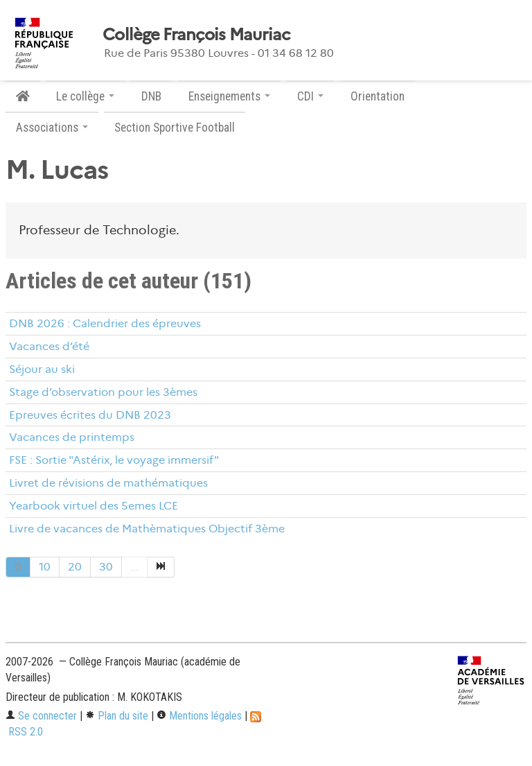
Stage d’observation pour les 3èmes (103, 392)
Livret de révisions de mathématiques (108, 483)
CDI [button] (310, 96)
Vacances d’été (49, 346)
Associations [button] (52, 128)
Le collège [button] (85, 96)
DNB (151, 96)
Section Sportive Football (175, 128)
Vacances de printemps (72, 437)
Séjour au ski (42, 369)
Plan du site (117, 716)
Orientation (378, 96)
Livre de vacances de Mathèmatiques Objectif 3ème (147, 529)
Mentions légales (199, 716)
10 (45, 567)
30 (106, 567)
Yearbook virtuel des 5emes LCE (94, 506)
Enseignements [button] (229, 96)
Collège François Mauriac (196, 35)
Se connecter (41, 716)
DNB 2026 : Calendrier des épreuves (105, 323)
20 (75, 567)
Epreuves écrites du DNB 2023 (90, 415)
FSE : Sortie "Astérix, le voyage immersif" (114, 460)
